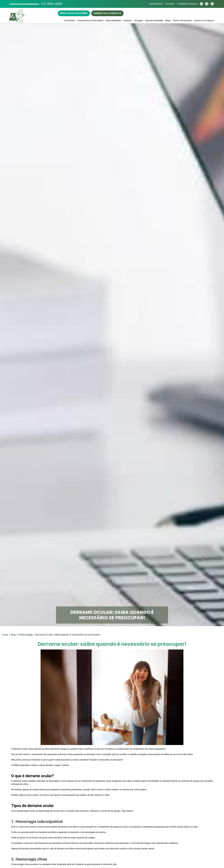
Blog (168, 21)
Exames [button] (128, 21)
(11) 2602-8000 (52, 4)
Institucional (156, 4)
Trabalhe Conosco (187, 4)
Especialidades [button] (113, 21)
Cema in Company (204, 21)
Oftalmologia (25, 635)
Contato (170, 4)
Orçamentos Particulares (90, 21)
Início (5, 635)
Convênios (70, 21)
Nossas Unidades (154, 21)
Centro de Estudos (182, 21)
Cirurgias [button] (138, 21)
